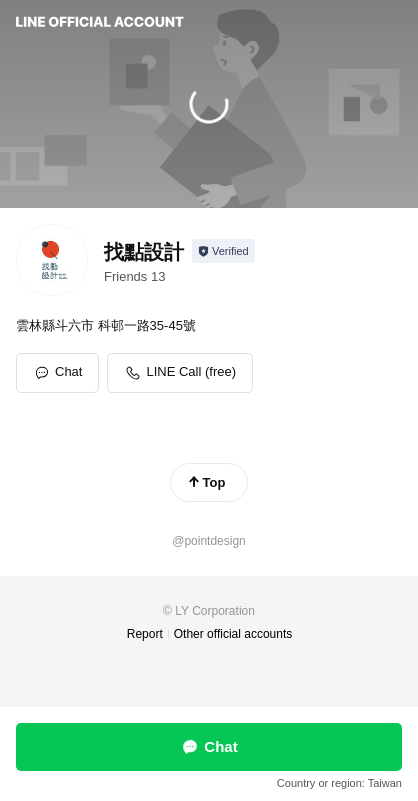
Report (145, 634)
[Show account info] (223, 251)
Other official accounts (233, 634)
